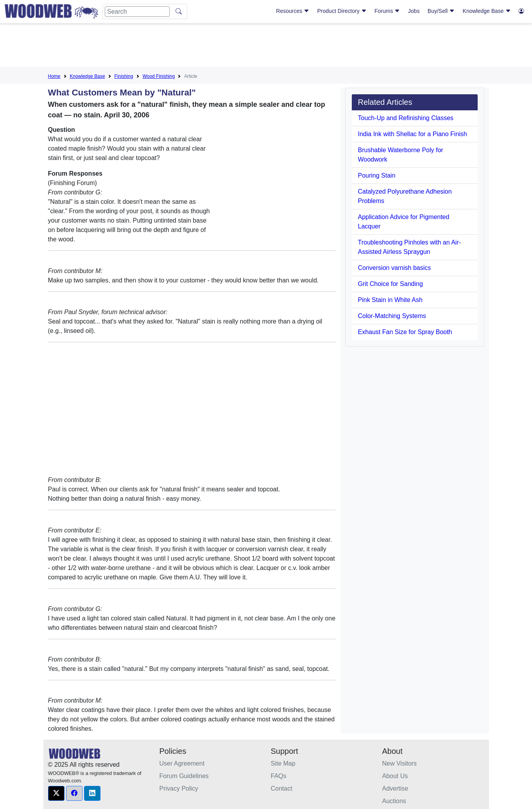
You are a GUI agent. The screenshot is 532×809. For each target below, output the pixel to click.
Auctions (394, 801)
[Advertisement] (266, 47)
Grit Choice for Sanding (390, 284)
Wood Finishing (159, 76)
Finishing (124, 76)
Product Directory (342, 11)
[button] (56, 793)
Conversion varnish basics (395, 268)
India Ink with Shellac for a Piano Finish (413, 134)
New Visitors (400, 763)
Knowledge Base (487, 11)
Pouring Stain (377, 175)
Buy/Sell (441, 11)
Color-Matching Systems (392, 316)
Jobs (414, 11)
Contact (282, 788)
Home (54, 76)
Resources (293, 11)
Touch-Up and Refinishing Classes (406, 118)
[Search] (137, 12)
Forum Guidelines (184, 776)
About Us (395, 776)
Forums (387, 11)
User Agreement (182, 763)
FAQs (279, 776)
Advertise (395, 788)
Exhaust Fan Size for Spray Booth (405, 332)
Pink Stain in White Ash (390, 300)
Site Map (283, 763)
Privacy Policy (179, 788)
